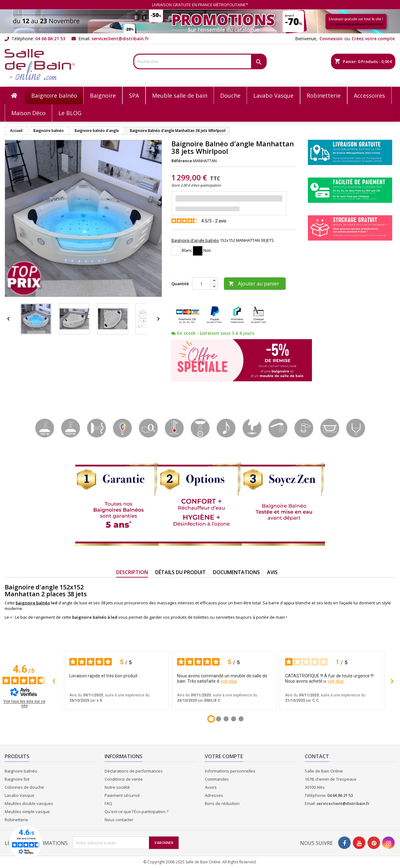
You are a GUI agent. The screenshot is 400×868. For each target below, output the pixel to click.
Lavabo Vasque (20, 795)
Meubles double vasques (29, 803)
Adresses (214, 795)
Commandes (217, 779)
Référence (182, 161)
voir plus (229, 681)
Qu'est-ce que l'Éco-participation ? (136, 812)
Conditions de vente (124, 779)
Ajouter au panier (254, 284)
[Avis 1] (211, 719)
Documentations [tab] (236, 572)
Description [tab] (132, 572)
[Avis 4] (234, 719)
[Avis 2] (219, 719)
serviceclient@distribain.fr (120, 39)
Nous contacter (119, 820)
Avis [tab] (272, 572)
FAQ (108, 803)
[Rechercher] (200, 61)
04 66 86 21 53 (50, 39)
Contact (317, 756)
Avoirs (211, 787)
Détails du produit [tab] (180, 572)
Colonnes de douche (24, 787)
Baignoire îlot (17, 779)
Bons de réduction (222, 803)
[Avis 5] (241, 719)
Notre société (117, 787)
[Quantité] (201, 284)
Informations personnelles (230, 771)
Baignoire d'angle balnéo (195, 240)
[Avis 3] (226, 719)
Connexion (331, 39)
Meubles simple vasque (27, 812)
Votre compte (224, 756)
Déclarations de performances (134, 771)
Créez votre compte (373, 39)
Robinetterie (16, 820)
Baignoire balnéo (21, 771)
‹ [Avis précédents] (54, 680)
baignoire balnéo (33, 603)
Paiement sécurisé (122, 795)
